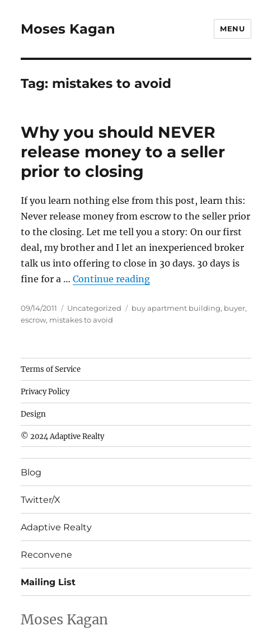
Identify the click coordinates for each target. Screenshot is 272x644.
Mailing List (48, 582)
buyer (235, 308)
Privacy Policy (45, 392)
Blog (31, 472)
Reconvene (46, 555)
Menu (232, 29)
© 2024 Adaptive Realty (62, 437)
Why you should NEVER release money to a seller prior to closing (123, 152)
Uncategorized (94, 308)
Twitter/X (41, 500)
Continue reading (111, 279)
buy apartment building (176, 308)
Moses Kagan (68, 29)
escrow (33, 320)
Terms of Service (51, 369)
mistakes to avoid (81, 320)
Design (33, 414)
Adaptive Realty (56, 527)
